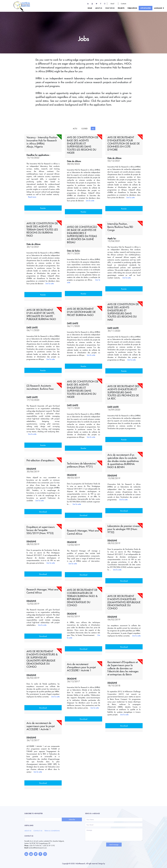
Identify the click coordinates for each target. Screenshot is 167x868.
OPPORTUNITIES (146, 8)
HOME (90, 8)
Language (158, 8)
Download (124, 511)
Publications (132, 8)
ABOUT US (99, 8)
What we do (110, 8)
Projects (121, 8)
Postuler (43, 208)
